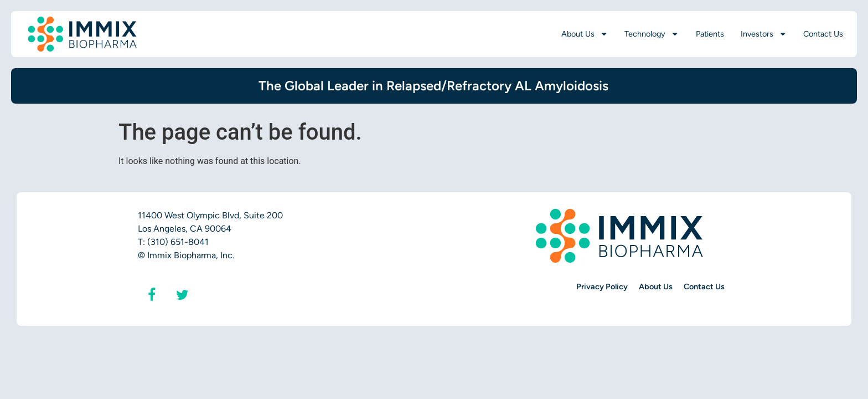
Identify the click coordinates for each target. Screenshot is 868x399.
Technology (652, 34)
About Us (585, 34)
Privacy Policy (602, 287)
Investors (764, 34)
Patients (710, 34)
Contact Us (823, 34)
